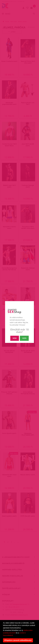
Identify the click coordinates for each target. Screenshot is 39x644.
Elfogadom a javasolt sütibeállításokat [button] (18, 640)
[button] (14, 635)
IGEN (24, 338)
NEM (15, 338)
